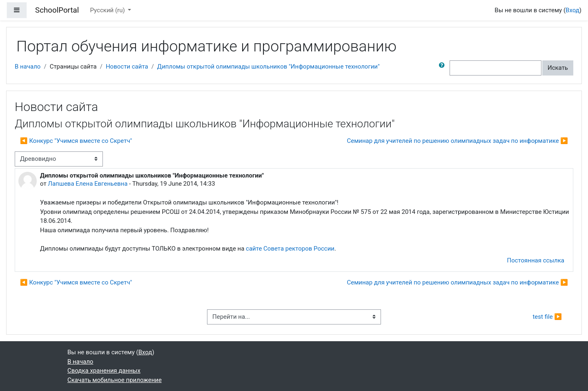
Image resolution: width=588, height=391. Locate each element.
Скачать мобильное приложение (115, 380)
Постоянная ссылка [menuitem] (536, 260)
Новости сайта (127, 67)
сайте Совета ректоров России (290, 249)
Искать (558, 68)
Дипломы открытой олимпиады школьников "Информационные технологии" (268, 67)
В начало (28, 67)
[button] (443, 68)
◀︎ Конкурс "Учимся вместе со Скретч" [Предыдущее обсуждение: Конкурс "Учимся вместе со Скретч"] (76, 141)
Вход (572, 10)
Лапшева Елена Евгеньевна (88, 184)
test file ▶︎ (547, 317)
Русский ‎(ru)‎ (108, 10)
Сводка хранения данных (104, 371)
